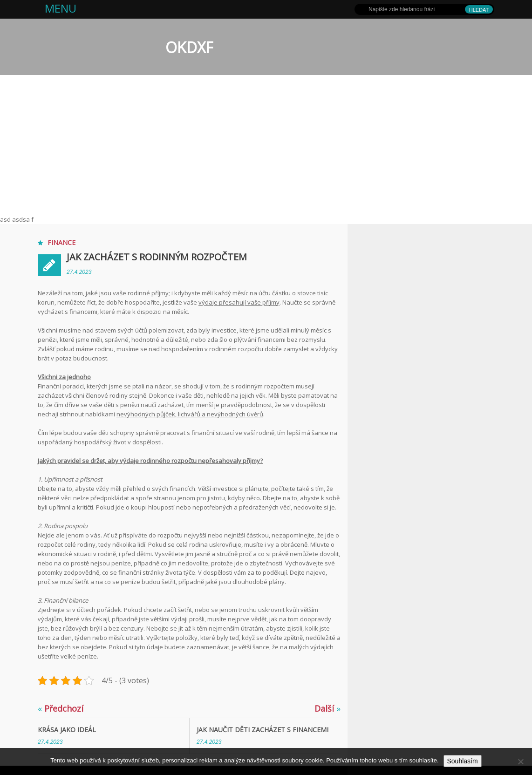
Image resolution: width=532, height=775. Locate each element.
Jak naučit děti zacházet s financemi (263, 730)
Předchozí (61, 708)
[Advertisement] (266, 145)
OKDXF (189, 47)
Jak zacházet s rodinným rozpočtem (157, 257)
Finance (61, 242)
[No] (520, 761)
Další (327, 708)
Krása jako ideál (67, 730)
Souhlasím (463, 761)
